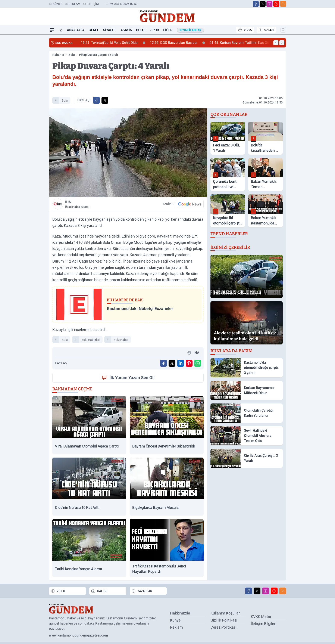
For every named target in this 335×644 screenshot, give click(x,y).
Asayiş (126, 30)
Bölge (141, 30)
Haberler (58, 55)
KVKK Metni (261, 617)
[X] (263, 4)
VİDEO (245, 30)
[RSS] (283, 4)
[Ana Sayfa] (61, 30)
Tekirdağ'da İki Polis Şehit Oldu (113, 43)
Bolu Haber (121, 340)
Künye (57, 4)
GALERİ (266, 30)
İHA (96, 204)
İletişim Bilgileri (264, 624)
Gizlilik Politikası (224, 620)
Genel (94, 30)
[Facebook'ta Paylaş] (96, 100)
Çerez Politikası (223, 627)
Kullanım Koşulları (226, 613)
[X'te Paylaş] (105, 100)
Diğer (168, 30)
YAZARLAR (142, 591)
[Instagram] (269, 4)
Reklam (74, 4)
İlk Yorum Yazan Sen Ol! (128, 378)
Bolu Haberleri (91, 340)
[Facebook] (256, 4)
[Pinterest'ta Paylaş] (189, 363)
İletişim (93, 4)
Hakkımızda (180, 613)
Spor (155, 30)
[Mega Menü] (52, 30)
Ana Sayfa (76, 30)
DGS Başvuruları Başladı (177, 43)
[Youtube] (276, 4)
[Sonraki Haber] (282, 43)
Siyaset (109, 30)
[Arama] (283, 30)
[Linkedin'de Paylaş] (181, 363)
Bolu (72, 55)
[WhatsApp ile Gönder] (198, 363)
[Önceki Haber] (276, 43)
